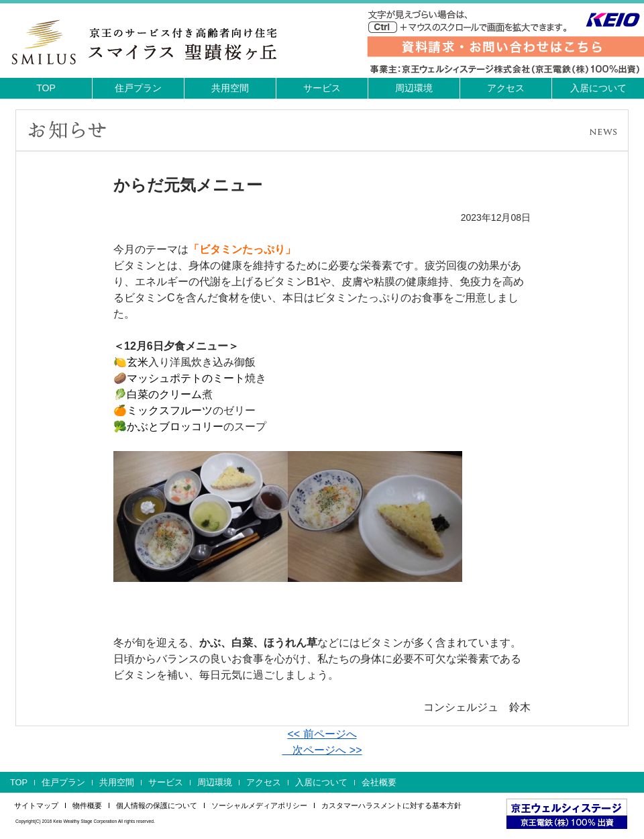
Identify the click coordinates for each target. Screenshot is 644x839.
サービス (322, 88)
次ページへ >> (322, 750)
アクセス (506, 88)
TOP (46, 88)
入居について (598, 88)
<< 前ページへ (322, 734)
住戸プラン (138, 88)
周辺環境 (414, 88)
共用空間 (230, 88)
